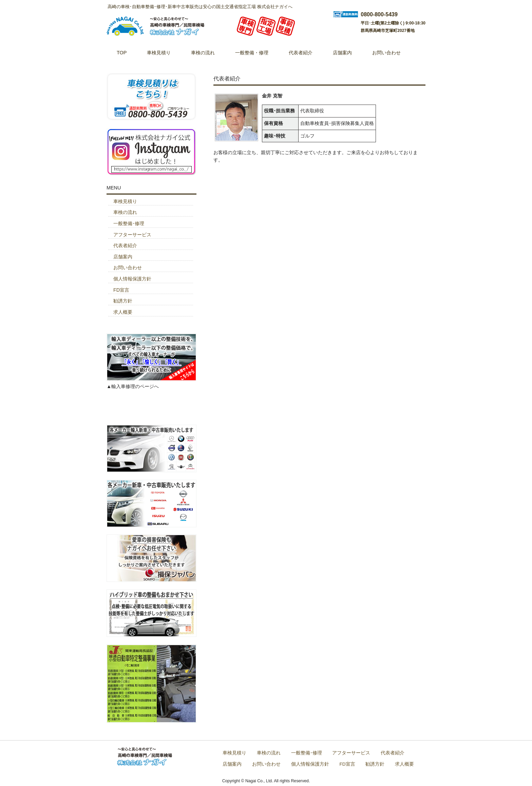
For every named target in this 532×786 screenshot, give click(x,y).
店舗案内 (123, 257)
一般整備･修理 (129, 223)
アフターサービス (132, 235)
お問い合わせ (128, 268)
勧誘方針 (123, 301)
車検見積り (125, 201)
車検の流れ (125, 212)
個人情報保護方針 (132, 279)
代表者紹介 (125, 245)
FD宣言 (121, 290)
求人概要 (123, 312)
